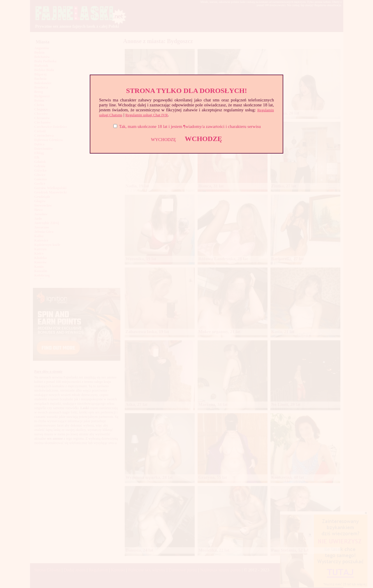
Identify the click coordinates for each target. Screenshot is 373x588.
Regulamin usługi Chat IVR (147, 115)
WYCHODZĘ (163, 140)
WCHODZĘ (203, 139)
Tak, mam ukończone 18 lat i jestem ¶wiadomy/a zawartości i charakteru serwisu (190, 126)
